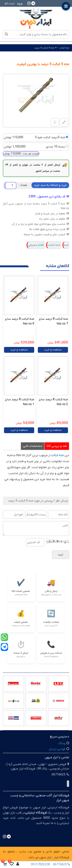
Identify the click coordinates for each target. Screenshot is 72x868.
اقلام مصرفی (36, 245)
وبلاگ (62, 743)
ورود (20, 3)
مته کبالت (64, 48)
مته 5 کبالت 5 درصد (44, 48)
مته (66, 245)
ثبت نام (10, 3)
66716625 (61, 865)
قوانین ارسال (57, 749)
